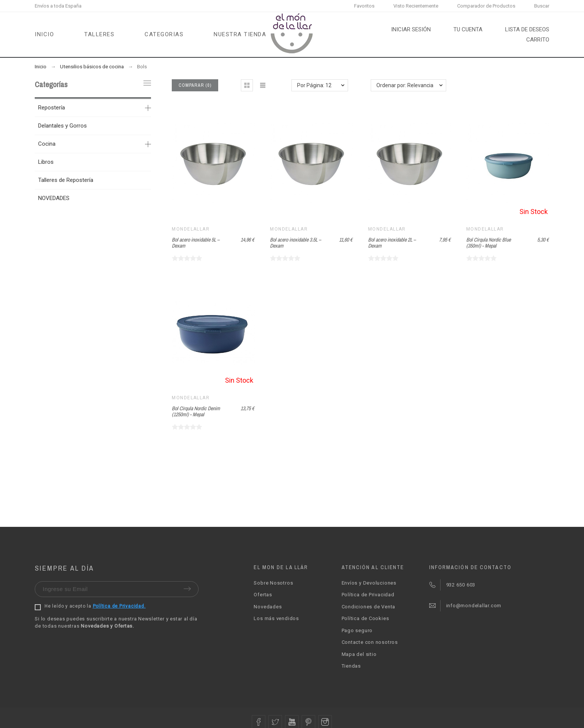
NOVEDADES (54, 198)
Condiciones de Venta (369, 607)
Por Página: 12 (314, 85)
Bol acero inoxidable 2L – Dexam (392, 243)
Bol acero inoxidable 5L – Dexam (196, 243)
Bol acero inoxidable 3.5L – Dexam (295, 243)
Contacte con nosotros (370, 642)
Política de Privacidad (368, 595)
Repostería (52, 108)
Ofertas (263, 595)
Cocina (47, 144)
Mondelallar (191, 229)
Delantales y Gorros (62, 126)
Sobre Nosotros (273, 583)
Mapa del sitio (359, 654)
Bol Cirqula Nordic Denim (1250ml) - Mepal (196, 412)
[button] (247, 85)
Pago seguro (357, 630)
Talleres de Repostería (66, 180)
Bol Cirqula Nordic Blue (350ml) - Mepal (488, 243)
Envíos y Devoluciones (369, 583)
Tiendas (351, 666)
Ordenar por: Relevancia (405, 85)
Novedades (268, 607)
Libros (46, 162)
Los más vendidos (276, 618)
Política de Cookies (365, 618)
